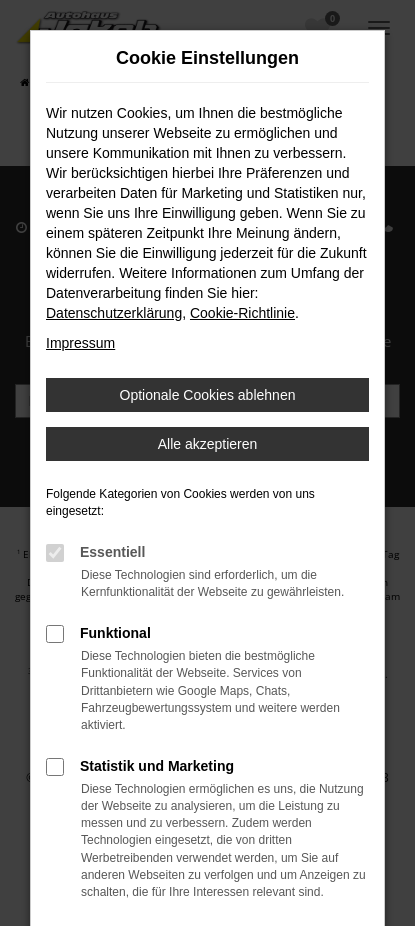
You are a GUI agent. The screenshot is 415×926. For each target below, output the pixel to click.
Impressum (80, 343)
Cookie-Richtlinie (242, 313)
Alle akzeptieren (208, 444)
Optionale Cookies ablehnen (208, 395)
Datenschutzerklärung (114, 313)
